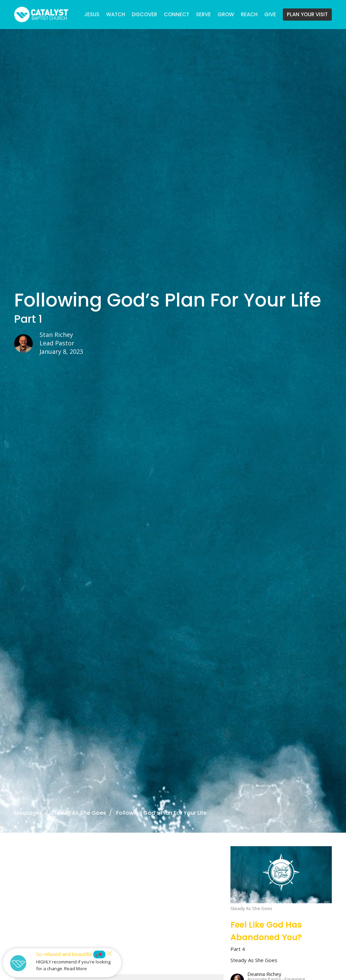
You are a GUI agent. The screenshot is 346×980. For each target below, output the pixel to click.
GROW (226, 14)
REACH (249, 14)
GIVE (270, 14)
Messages (28, 813)
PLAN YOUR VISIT (307, 14)
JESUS (92, 14)
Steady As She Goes (79, 813)
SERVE (203, 14)
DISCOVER (144, 14)
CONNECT (177, 14)
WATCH (116, 14)
